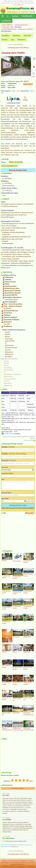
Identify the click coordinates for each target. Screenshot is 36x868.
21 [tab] (30, 74)
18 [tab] (21, 74)
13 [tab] (7, 74)
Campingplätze (22, 860)
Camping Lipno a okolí (7, 27)
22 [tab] (32, 74)
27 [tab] (15, 77)
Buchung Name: (6, 493)
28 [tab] (18, 77)
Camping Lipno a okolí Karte (25, 29)
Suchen (15, 16)
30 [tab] (24, 77)
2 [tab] (7, 72)
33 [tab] (32, 77)
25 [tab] (9, 77)
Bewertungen (5, 862)
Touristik (20, 248)
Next (34, 67)
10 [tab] (30, 72)
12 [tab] (4, 74)
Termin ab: (5, 467)
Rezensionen (21, 40)
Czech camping (12, 860)
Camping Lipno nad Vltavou (18, 48)
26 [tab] (12, 77)
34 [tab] (15, 79)
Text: (3, 479)
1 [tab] (4, 72)
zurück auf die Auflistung (16, 44)
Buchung (5, 40)
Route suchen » (28, 84)
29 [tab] (21, 77)
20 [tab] (27, 74)
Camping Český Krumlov (21, 25)
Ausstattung (16, 36)
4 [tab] (12, 72)
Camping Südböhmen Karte (9, 29)
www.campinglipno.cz (9, 166)
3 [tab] (9, 72)
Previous (2, 67)
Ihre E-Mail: (5, 499)
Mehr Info (20, 5)
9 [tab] (27, 72)
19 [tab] (24, 74)
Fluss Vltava (18, 27)
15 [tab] (12, 74)
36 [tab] (21, 79)
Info (12, 862)
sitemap (32, 862)
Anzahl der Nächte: (7, 473)
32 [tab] (30, 77)
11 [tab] (32, 72)
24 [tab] (7, 77)
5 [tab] (15, 72)
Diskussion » (15, 847)
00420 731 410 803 (16, 162)
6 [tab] (18, 72)
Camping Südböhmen (7, 25)
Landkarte (6, 21)
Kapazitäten (6, 36)
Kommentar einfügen (18, 788)
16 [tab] (15, 74)
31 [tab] (27, 77)
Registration (25, 862)
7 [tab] (21, 72)
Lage (12, 40)
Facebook (31, 860)
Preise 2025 (27, 36)
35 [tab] (18, 79)
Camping (4, 860)
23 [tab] (4, 77)
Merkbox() (27, 16)
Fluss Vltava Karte (6, 31)
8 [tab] (24, 72)
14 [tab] (9, 74)
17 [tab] (18, 74)
